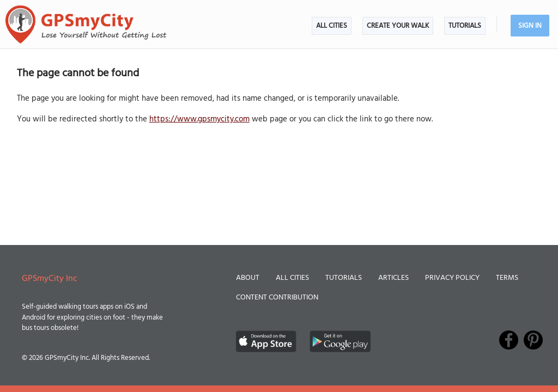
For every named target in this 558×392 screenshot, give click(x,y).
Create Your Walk (398, 26)
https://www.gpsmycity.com (199, 119)
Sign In (530, 26)
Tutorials (465, 26)
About (248, 278)
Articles (393, 278)
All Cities (332, 26)
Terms (507, 278)
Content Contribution (277, 298)
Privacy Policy (452, 278)
